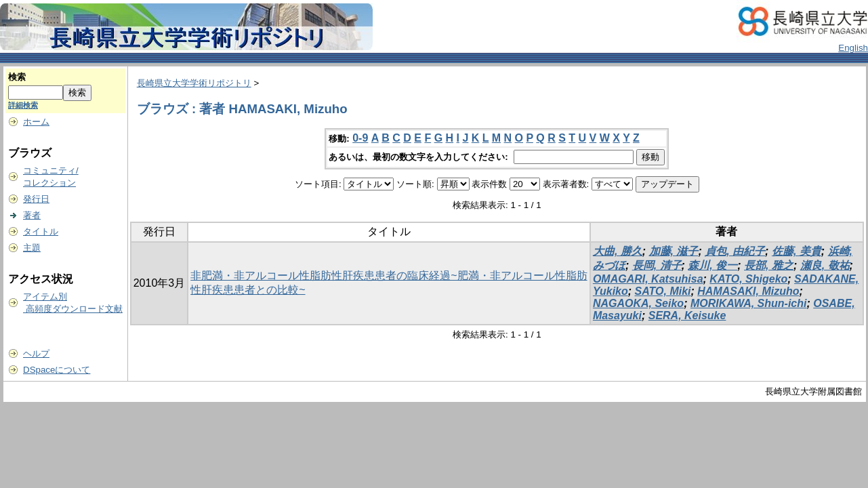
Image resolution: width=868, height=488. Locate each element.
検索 (17, 77)
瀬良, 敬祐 (825, 265)
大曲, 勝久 (618, 251)
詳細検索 (23, 105)
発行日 (36, 199)
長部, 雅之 (769, 265)
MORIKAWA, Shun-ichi (749, 303)
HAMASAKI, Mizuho (748, 291)
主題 (32, 248)
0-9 (360, 138)
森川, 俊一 (712, 265)
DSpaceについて (57, 370)
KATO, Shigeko (748, 279)
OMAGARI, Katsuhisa (648, 279)
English (853, 48)
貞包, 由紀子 (735, 251)
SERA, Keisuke (687, 316)
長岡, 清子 (657, 265)
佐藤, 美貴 (797, 251)
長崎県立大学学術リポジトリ (194, 83)
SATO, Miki (663, 291)
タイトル (41, 231)
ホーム (36, 122)
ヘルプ (36, 353)
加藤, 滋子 (674, 251)
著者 (32, 215)
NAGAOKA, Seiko (638, 303)
